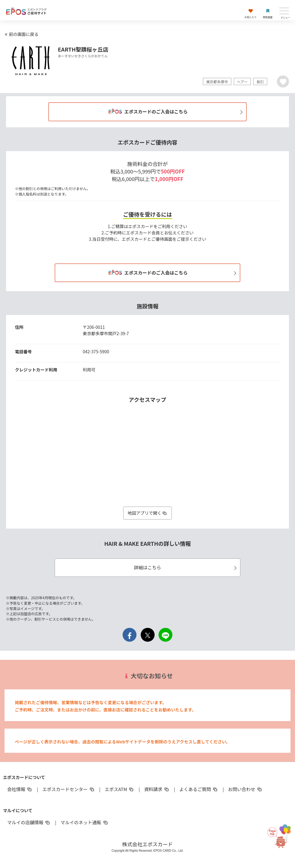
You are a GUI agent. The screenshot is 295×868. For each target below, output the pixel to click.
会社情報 (20, 789)
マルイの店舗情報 (29, 822)
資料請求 (157, 789)
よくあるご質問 (199, 789)
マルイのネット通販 (84, 822)
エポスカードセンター (69, 789)
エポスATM (120, 789)
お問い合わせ (245, 789)
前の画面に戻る (21, 34)
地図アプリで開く (148, 513)
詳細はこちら (186, 567)
